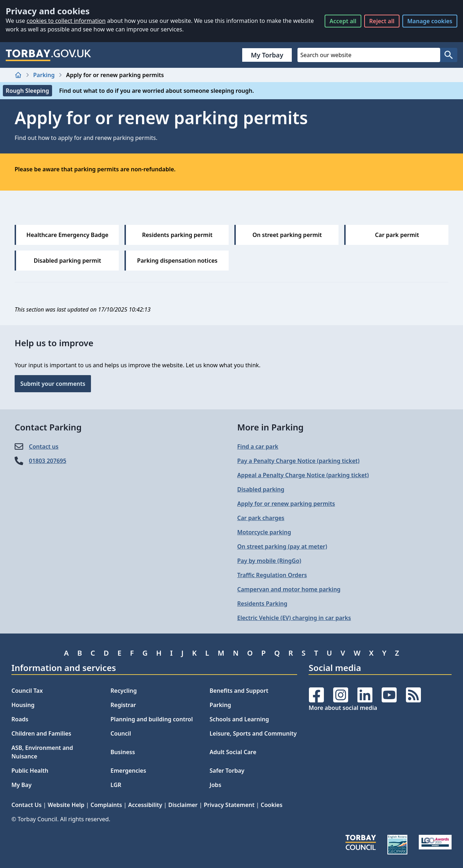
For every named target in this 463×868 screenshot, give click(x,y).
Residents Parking (262, 604)
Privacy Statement (229, 805)
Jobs (216, 785)
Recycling (124, 691)
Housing (23, 705)
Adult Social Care (233, 752)
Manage (430, 21)
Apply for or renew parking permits (286, 504)
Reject (382, 21)
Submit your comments (53, 384)
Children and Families (41, 733)
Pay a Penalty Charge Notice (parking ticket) (298, 461)
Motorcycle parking (264, 532)
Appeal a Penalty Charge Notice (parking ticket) (303, 475)
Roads (20, 719)
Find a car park (258, 446)
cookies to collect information (66, 21)
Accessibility (145, 805)
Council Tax (27, 691)
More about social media (343, 708)
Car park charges (261, 518)
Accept (343, 21)
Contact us (44, 446)
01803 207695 (48, 461)
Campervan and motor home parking (289, 589)
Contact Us (27, 805)
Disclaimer (183, 805)
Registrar (123, 705)
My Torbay (267, 55)
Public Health (30, 771)
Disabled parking (261, 489)
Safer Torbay (227, 771)
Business (123, 752)
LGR (116, 785)
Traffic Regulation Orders (272, 575)
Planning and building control (152, 719)
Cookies (272, 805)
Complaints (106, 805)
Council (121, 733)
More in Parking (270, 427)
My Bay (21, 785)
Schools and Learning (239, 719)
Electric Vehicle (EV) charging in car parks (294, 618)
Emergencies (128, 771)
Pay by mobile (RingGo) (269, 561)
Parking (44, 75)
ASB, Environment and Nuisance (42, 752)
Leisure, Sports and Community (253, 733)
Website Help (66, 805)
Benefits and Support (239, 691)
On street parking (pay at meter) (282, 546)
